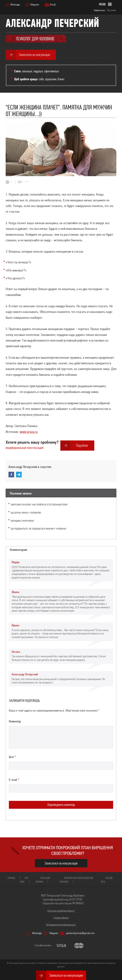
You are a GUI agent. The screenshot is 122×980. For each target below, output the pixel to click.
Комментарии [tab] (18, 550)
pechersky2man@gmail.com (80, 933)
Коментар (15, 721)
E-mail (14, 780)
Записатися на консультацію (61, 863)
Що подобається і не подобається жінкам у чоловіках (38, 529)
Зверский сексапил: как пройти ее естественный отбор (39, 505)
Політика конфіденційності (61, 911)
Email (53, 5)
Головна (11, 878)
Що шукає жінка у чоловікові (26, 513)
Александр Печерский (52, 23)
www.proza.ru (29, 432)
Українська (99, 10)
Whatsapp (15, 5)
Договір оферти (61, 918)
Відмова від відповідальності (61, 925)
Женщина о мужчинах (22, 521)
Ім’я (12, 757)
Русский (111, 10)
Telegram (35, 5)
